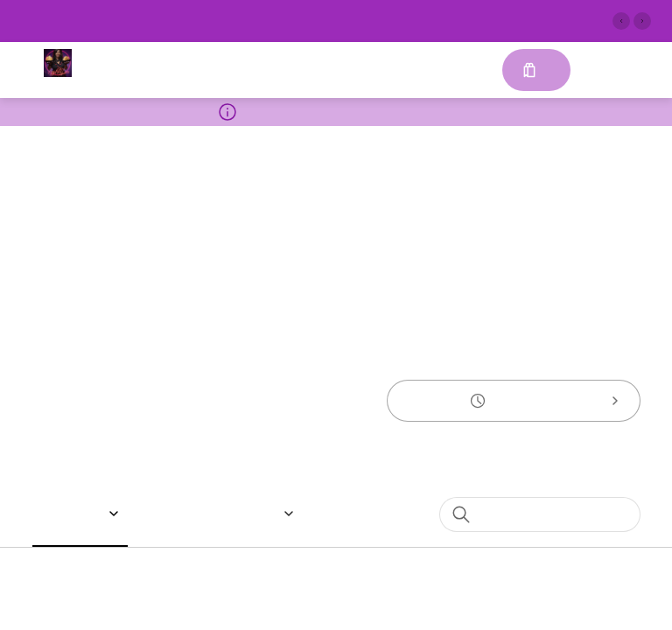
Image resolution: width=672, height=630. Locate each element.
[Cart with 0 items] (535, 70)
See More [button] (469, 17)
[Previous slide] (621, 21)
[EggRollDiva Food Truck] (58, 63)
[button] (82, 514)
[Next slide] (642, 21)
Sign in (602, 70)
